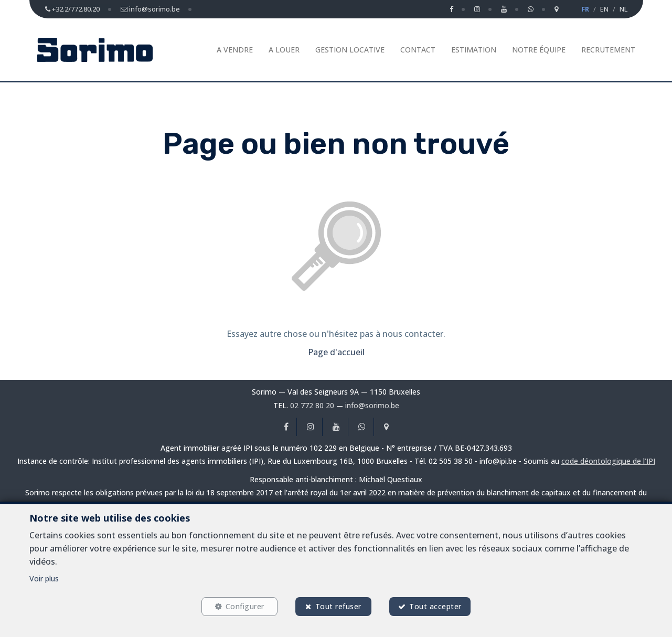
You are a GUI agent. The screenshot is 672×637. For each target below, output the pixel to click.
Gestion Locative (350, 50)
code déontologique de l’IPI (608, 461)
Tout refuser (338, 606)
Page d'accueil (336, 352)
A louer (284, 50)
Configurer (244, 606)
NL (623, 9)
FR (585, 9)
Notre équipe (539, 50)
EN (604, 9)
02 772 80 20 (312, 405)
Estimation (474, 50)
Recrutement (608, 50)
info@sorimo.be (372, 405)
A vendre (235, 50)
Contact (418, 50)
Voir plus (44, 578)
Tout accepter (436, 606)
